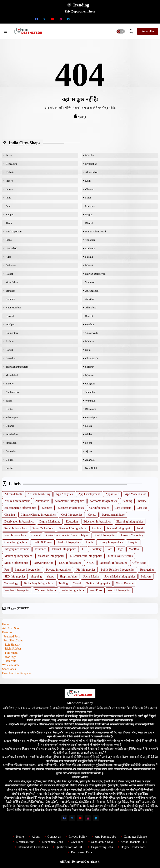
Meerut (89, 265)
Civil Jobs (77, 842)
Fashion (96, 528)
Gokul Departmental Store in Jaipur (67, 535)
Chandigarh (92, 358)
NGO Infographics (70, 563)
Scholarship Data (102, 842)
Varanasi (90, 282)
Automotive (42, 501)
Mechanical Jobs (52, 842)
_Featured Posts (11, 637)
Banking (127, 501)
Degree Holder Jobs (133, 847)
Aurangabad (92, 291)
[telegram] (68, 19)
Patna (9, 240)
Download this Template (16, 673)
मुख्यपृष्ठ (80, 116)
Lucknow (90, 206)
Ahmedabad (92, 172)
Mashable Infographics (51, 556)
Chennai (90, 189)
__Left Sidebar (11, 645)
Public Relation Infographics (118, 570)
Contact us (54, 837)
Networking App (44, 563)
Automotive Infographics (69, 501)
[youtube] (52, 19)
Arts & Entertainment (17, 501)
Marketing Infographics (18, 556)
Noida (89, 426)
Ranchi (89, 316)
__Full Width (10, 653)
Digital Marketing (50, 522)
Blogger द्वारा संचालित (16, 608)
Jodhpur (10, 341)
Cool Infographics (72, 515)
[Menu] (6, 31)
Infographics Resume (17, 549)
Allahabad (91, 307)
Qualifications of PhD (70, 847)
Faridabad (11, 265)
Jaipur (9, 155)
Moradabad (12, 375)
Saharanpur (12, 417)
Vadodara (90, 240)
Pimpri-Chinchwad (96, 231)
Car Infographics (99, 508)
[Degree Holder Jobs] (116, 19)
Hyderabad (91, 164)
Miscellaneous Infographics (86, 556)
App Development (89, 494)
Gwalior (90, 324)
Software (146, 577)
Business (47, 508)
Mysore (89, 375)
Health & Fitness (42, 542)
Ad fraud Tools (13, 494)
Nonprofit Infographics (113, 563)
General (36, 535)
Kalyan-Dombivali (95, 274)
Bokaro (10, 460)
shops (51, 577)
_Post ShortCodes (12, 640)
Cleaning (10, 515)
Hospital (133, 542)
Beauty (142, 501)
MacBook (134, 549)
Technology (11, 583)
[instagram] (60, 19)
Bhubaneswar (13, 392)
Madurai (90, 341)
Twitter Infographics (98, 583)
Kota (88, 350)
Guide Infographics (16, 542)
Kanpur (10, 214)
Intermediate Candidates (33, 847)
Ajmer (89, 451)
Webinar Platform (46, 590)
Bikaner (10, 426)
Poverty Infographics (59, 570)
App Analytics (64, 494)
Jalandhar (90, 392)
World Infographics (119, 590)
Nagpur (89, 214)
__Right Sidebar (12, 649)
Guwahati (11, 358)
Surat (88, 198)
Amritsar (90, 299)
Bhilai (89, 434)
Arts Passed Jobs (105, 837)
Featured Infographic (119, 528)
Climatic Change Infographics (38, 515)
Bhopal (89, 223)
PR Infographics (86, 570)
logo (121, 549)
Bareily (10, 383)
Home (6, 624)
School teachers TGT (134, 842)
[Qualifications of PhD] (100, 19)
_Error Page (9, 657)
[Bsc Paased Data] (124, 19)
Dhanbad (11, 299)
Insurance (40, 549)
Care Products (123, 508)
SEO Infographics (15, 577)
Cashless (142, 508)
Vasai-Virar (12, 282)
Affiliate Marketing (39, 494)
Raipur (9, 350)
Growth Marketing (132, 535)
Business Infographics (71, 508)
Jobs (110, 549)
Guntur (9, 409)
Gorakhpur (91, 417)
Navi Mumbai (13, 307)
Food (140, 528)
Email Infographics (16, 528)
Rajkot (9, 274)
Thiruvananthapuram (17, 367)
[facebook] (36, 19)
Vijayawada (92, 333)
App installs (112, 494)
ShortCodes (9, 669)
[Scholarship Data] (76, 19)
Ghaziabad (11, 248)
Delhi (88, 181)
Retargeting (147, 570)
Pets (7, 570)
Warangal (90, 401)
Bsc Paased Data (81, 852)
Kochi (89, 443)
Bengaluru (11, 164)
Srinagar (10, 291)
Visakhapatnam (14, 231)
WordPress (96, 590)
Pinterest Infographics (28, 570)
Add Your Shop (11, 628)
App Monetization (136, 494)
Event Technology (43, 528)
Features (7, 632)
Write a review (11, 665)
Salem (9, 401)
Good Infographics (104, 535)
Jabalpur (10, 324)
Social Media (91, 577)
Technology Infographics (38, 583)
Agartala (90, 460)
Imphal (9, 468)
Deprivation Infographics (19, 522)
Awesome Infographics (103, 501)
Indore (9, 181)
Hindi (90, 542)
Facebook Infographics (73, 528)
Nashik (89, 257)
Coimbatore (12, 333)
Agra (8, 257)
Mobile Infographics (16, 563)
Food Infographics (15, 535)
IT (83, 549)
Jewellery (96, 549)
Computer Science (135, 837)
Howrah (10, 316)
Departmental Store (113, 515)
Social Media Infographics (120, 577)
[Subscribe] (148, 31)
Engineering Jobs (102, 847)
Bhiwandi (91, 409)
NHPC (90, 563)
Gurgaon (90, 383)
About (36, 837)
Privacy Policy (78, 837)
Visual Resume (125, 583)
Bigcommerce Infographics (20, 508)
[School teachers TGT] (84, 19)
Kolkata (10, 172)
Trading (63, 583)
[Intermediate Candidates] (92, 19)
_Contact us (9, 661)
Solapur (89, 367)
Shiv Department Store (80, 11)
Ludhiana (90, 248)
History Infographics (111, 542)
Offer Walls (139, 563)
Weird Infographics (73, 590)
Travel (77, 583)
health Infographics (69, 542)
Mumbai (90, 155)
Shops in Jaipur (69, 577)
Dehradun (11, 451)
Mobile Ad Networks (120, 556)
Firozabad (11, 443)
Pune (8, 198)
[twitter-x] (44, 19)
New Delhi (91, 468)
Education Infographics (97, 522)
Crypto (92, 515)
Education (72, 522)
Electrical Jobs (25, 842)
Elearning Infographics (130, 522)
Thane (9, 223)
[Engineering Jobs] (108, 19)
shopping (36, 577)
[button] (121, 31)
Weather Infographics (17, 590)
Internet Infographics (64, 549)
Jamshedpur (12, 434)
